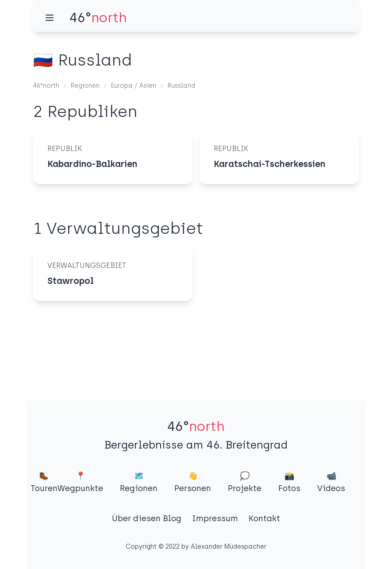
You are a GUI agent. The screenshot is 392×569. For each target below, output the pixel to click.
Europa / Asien (134, 86)
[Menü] (50, 18)
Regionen (85, 86)
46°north (46, 86)
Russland (181, 86)
